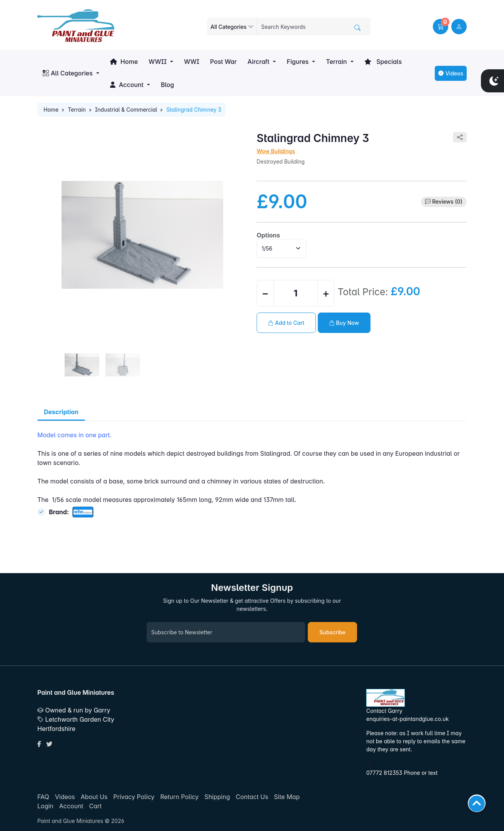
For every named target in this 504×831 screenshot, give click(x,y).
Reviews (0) (447, 201)
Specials (383, 62)
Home (124, 62)
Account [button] (127, 85)
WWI (192, 62)
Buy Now (344, 323)
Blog (167, 85)
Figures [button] (298, 62)
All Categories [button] (68, 73)
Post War (223, 62)
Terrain (77, 110)
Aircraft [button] (258, 62)
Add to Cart (286, 323)
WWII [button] (158, 62)
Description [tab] (61, 412)
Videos (451, 73)
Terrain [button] (336, 62)
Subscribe (332, 632)
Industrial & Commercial (126, 110)
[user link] (459, 27)
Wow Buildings (276, 151)
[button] (441, 27)
